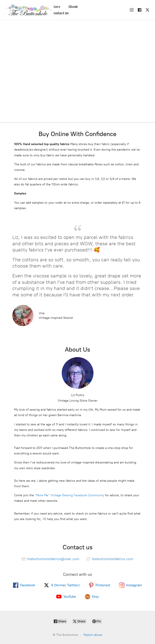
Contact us (60, 13)
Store (56, 6)
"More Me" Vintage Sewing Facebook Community (69, 495)
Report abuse (93, 635)
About (73, 6)
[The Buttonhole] (27, 10)
